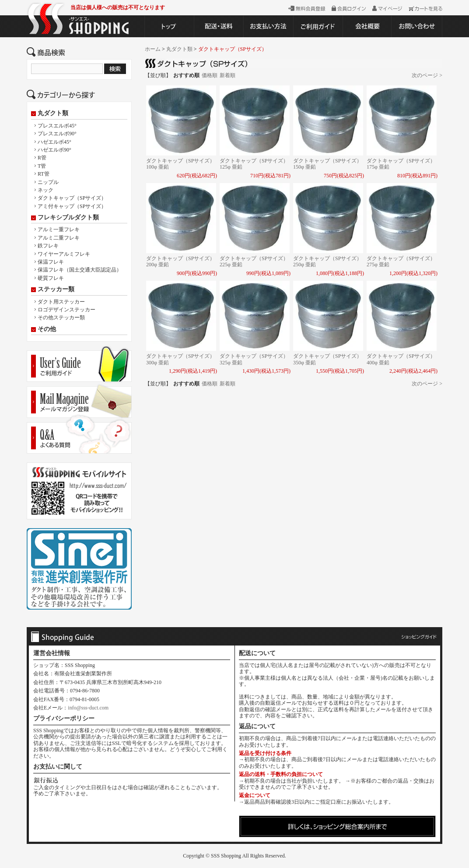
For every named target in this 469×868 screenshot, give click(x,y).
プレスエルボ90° (57, 134)
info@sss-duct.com (88, 708)
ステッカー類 (56, 289)
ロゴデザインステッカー (66, 310)
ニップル (48, 182)
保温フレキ (51, 262)
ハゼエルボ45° (54, 142)
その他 (47, 329)
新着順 (227, 75)
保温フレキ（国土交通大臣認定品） (80, 270)
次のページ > (427, 75)
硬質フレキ (51, 278)
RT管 (44, 174)
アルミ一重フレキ (59, 229)
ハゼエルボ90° (54, 150)
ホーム (153, 49)
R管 (42, 158)
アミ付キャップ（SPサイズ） (72, 206)
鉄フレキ (48, 246)
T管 (42, 166)
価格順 (210, 75)
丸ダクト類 (53, 113)
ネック (45, 190)
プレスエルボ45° (57, 126)
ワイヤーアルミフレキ (64, 254)
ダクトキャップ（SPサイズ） (72, 198)
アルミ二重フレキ (59, 238)
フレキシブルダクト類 (68, 218)
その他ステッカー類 (61, 318)
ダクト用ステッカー (61, 302)
